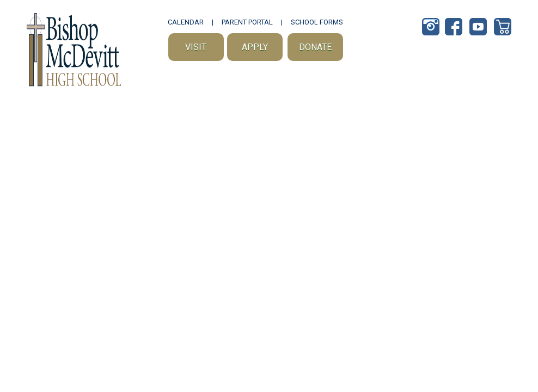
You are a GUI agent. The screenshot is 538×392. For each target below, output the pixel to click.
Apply (255, 47)
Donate (315, 47)
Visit (196, 47)
